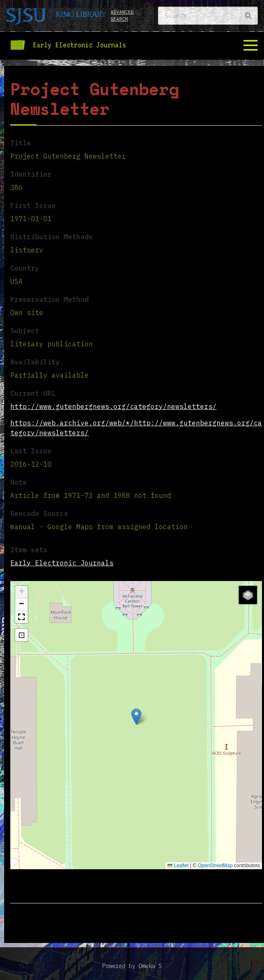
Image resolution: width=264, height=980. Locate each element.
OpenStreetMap (215, 866)
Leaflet (178, 866)
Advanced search (122, 15)
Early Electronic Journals (62, 563)
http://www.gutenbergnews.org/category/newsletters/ (113, 406)
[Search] (208, 16)
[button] (136, 717)
